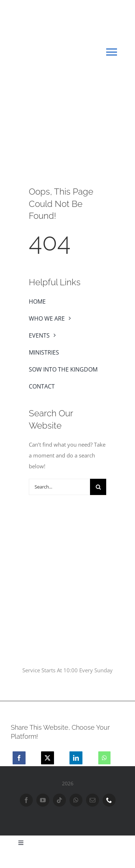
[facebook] (26, 800)
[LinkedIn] (76, 758)
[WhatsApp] (104, 758)
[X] (48, 758)
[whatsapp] (76, 800)
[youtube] (43, 800)
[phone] (109, 800)
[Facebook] (19, 758)
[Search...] (59, 487)
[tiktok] (59, 800)
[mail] (93, 800)
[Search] (98, 487)
